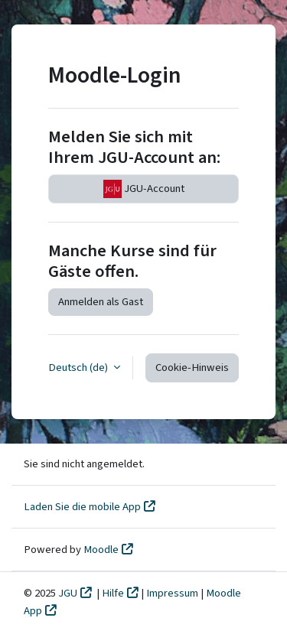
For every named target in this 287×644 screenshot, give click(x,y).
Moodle (101, 550)
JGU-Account (144, 189)
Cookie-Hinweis (192, 368)
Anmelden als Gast (101, 302)
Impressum (173, 593)
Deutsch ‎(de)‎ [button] (79, 368)
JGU (68, 593)
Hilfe (113, 593)
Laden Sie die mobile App (82, 507)
